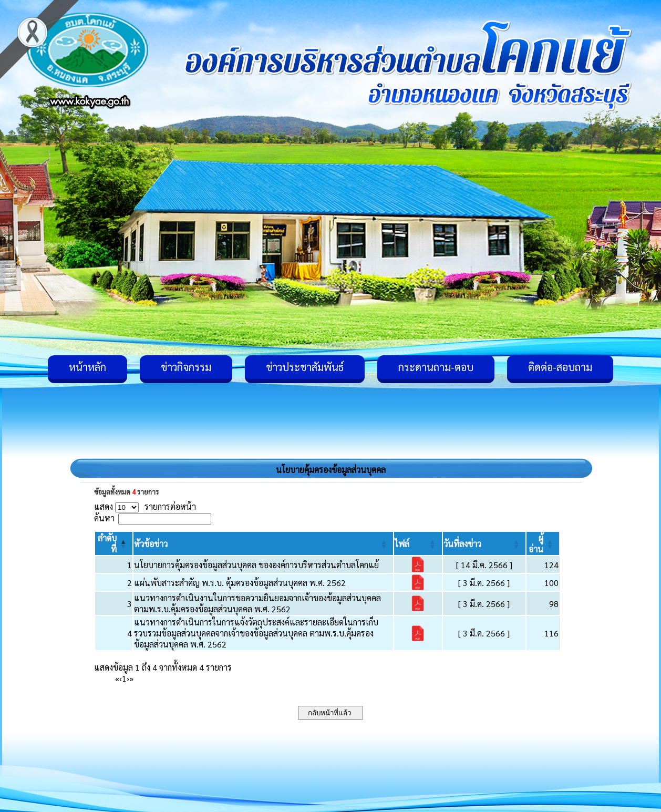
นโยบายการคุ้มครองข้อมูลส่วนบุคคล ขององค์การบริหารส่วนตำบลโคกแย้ (256, 565)
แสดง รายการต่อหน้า (145, 506)
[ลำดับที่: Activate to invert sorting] (114, 543)
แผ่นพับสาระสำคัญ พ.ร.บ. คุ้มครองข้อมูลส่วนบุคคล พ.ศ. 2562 (240, 583)
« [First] (117, 678)
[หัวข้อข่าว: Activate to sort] (263, 543)
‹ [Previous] (121, 678)
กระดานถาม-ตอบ (436, 367)
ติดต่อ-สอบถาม (560, 367)
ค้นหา (104, 518)
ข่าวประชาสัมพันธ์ (305, 367)
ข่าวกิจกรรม (186, 367)
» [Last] (131, 678)
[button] (151, 544)
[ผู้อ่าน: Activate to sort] (543, 543)
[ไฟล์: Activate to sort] (418, 543)
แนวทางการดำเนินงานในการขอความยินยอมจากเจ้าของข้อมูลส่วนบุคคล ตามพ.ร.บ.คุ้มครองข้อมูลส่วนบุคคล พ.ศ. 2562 (257, 603)
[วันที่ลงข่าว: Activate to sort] (484, 543)
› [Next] (128, 678)
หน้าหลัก (87, 367)
